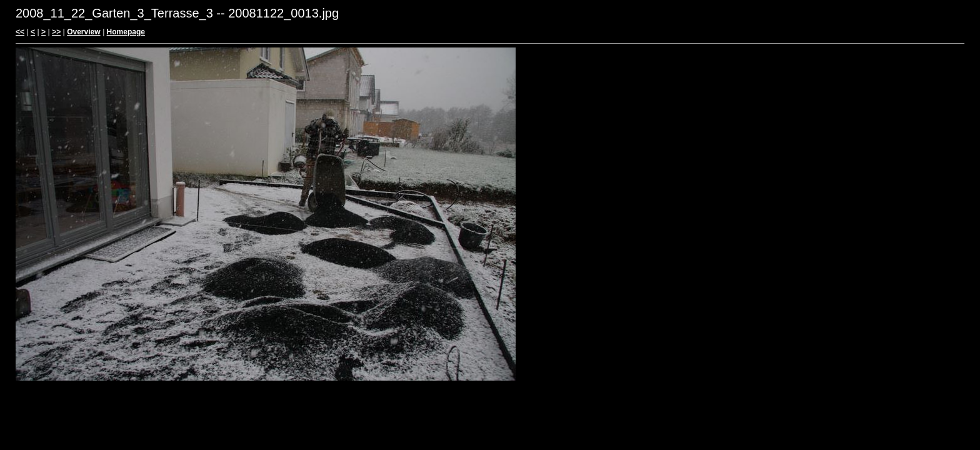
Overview (83, 32)
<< (20, 32)
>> (56, 32)
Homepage (126, 32)
